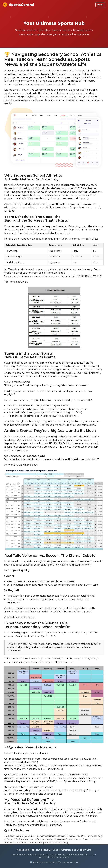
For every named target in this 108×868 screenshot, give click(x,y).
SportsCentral (18, 5)
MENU (100, 5)
